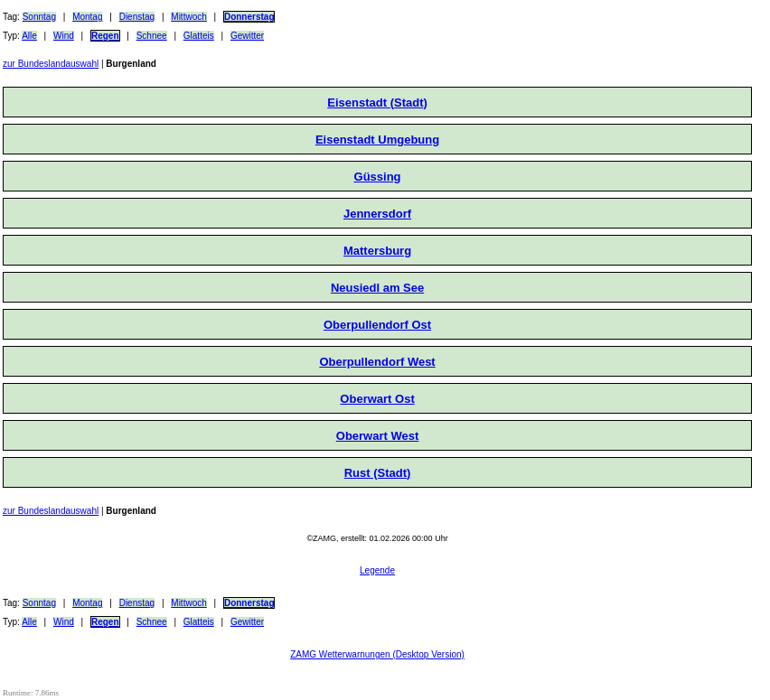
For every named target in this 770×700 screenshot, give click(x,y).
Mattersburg (377, 251)
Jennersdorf (377, 214)
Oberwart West (378, 436)
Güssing (378, 177)
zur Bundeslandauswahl (51, 64)
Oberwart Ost (377, 399)
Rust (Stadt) (378, 473)
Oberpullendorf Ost (377, 325)
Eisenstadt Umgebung (377, 140)
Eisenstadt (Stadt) (377, 103)
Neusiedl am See (377, 288)
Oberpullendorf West (377, 362)
